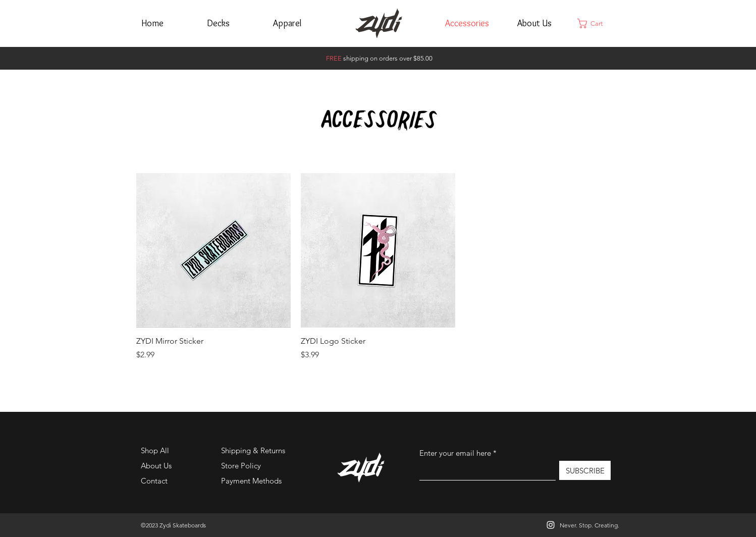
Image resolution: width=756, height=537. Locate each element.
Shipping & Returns (253, 450)
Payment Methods (252, 481)
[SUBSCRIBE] (585, 470)
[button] (596, 23)
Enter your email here (455, 453)
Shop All (155, 450)
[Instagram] (551, 525)
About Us (156, 466)
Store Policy (241, 466)
